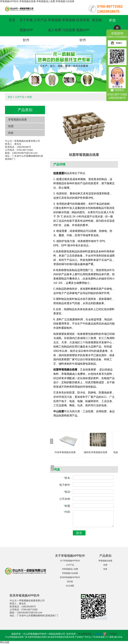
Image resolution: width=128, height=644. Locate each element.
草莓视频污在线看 (70, 573)
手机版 (113, 634)
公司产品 (40, 20)
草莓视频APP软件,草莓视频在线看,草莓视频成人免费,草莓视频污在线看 (37, 1)
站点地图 (70, 586)
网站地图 (5, 642)
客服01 (116, 43)
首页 (12, 20)
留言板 (97, 20)
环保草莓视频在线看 (65, 452)
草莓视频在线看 (17, 120)
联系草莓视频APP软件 (83, 30)
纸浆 (11, 133)
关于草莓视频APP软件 (26, 30)
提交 (79, 533)
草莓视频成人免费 (70, 569)
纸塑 (29, 97)
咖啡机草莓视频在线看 (96, 452)
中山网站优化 (85, 634)
